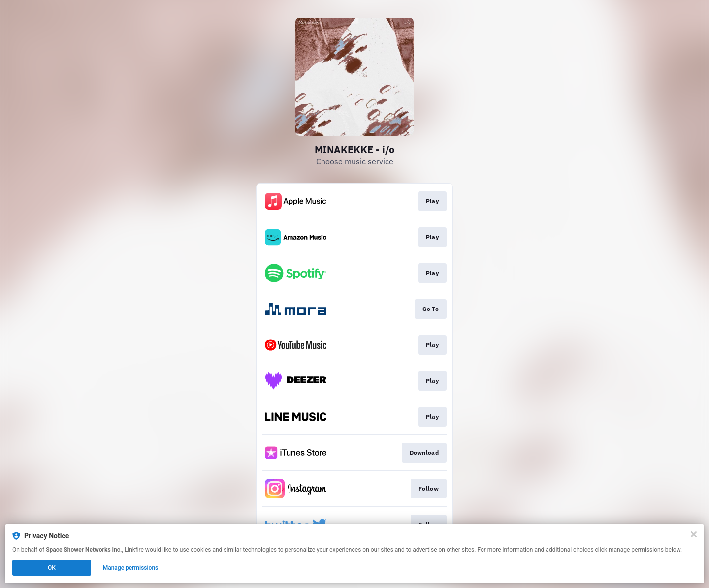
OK (52, 568)
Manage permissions (131, 568)
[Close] (694, 534)
